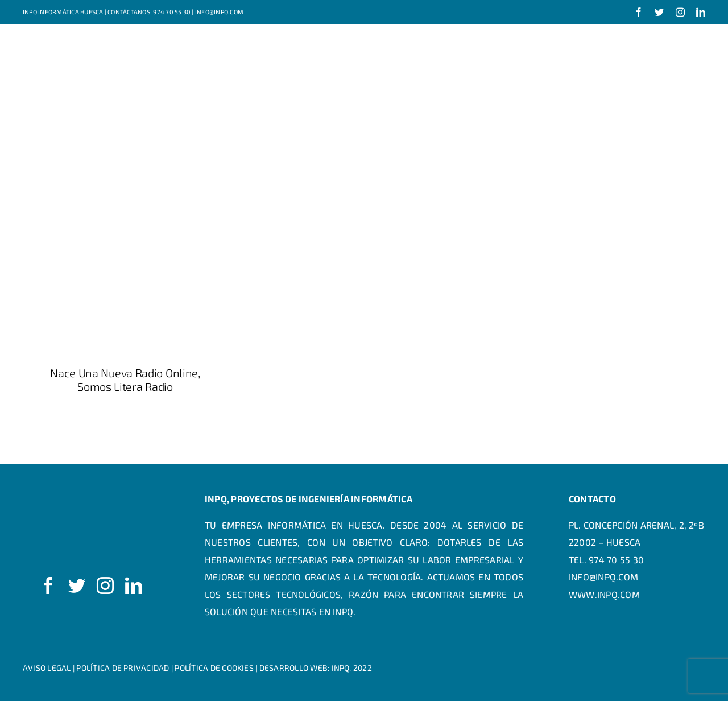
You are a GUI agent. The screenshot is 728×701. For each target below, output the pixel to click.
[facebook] (639, 12)
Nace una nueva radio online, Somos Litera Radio (125, 380)
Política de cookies (214, 668)
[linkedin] (701, 12)
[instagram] (680, 12)
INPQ (341, 668)
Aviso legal (47, 668)
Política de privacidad (123, 668)
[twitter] (659, 12)
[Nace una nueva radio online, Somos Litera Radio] (125, 211)
